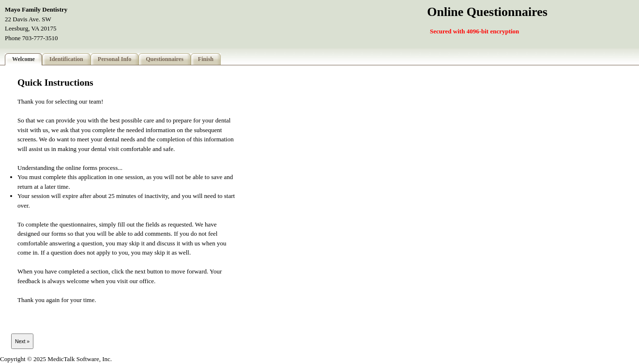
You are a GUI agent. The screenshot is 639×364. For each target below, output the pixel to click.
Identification (66, 59)
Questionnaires (165, 59)
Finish (206, 59)
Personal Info (114, 59)
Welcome (23, 59)
